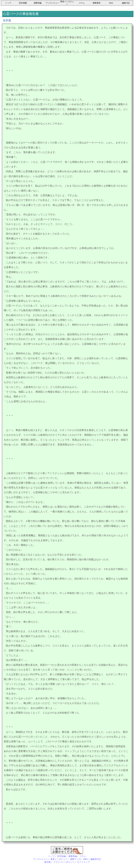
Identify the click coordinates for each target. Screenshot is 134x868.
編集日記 (126, 3)
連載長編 (38, 3)
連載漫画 (96, 3)
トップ (8, 3)
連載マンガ (75, 859)
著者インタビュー (59, 859)
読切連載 (23, 3)
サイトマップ (83, 862)
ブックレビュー (52, 3)
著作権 (47, 862)
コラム (82, 3)
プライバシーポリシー (64, 862)
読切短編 (61, 856)
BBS (111, 3)
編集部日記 (96, 859)
